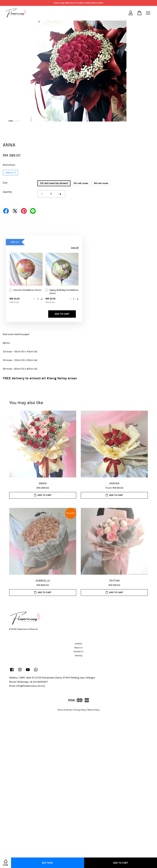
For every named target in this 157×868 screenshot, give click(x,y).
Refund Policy (94, 710)
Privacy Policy (80, 710)
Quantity (7, 192)
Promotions (9, 165)
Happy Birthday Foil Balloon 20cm (62, 292)
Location (78, 644)
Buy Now (47, 863)
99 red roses (101, 183)
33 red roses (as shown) (54, 183)
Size (5, 183)
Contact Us (79, 652)
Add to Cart (62, 314)
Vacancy (79, 656)
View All (75, 248)
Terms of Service (65, 710)
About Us (78, 648)
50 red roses (81, 183)
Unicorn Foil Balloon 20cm (25, 290)
